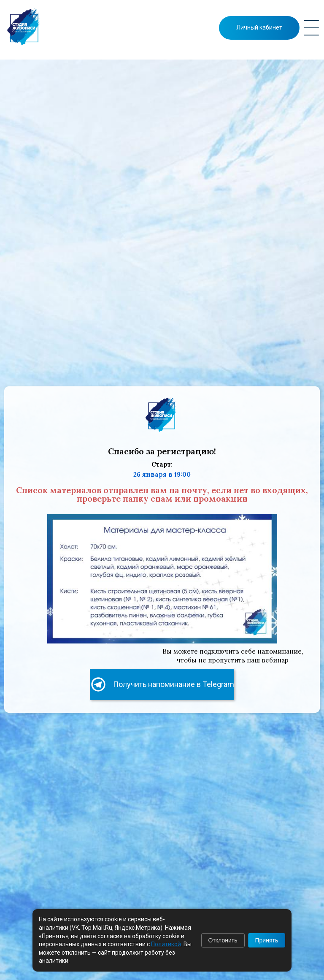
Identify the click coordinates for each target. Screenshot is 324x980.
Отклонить (223, 940)
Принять (267, 940)
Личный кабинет (259, 27)
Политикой (166, 944)
